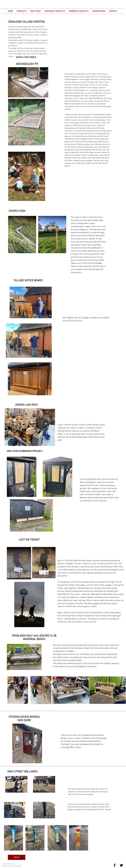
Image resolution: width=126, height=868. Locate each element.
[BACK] (17, 857)
